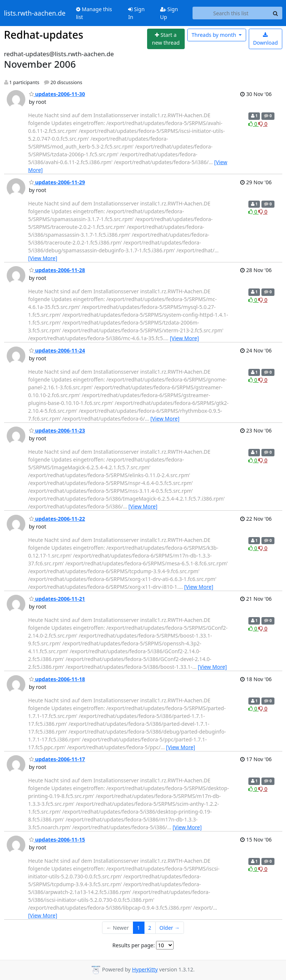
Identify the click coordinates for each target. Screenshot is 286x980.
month (214, 35)
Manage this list (94, 13)
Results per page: (134, 945)
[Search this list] (231, 13)
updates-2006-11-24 (57, 350)
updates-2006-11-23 (57, 430)
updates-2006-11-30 (57, 94)
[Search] (276, 13)
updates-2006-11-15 (57, 839)
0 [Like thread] (253, 124)
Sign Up (169, 13)
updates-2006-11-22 (57, 519)
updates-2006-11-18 (57, 679)
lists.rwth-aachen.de (35, 13)
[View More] (43, 258)
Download (265, 39)
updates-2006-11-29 (57, 182)
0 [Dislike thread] (263, 124)
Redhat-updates (44, 35)
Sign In (136, 13)
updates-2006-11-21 (57, 599)
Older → (169, 928)
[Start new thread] (166, 39)
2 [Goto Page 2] (150, 928)
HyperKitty (145, 969)
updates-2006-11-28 (57, 270)
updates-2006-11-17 (57, 759)
